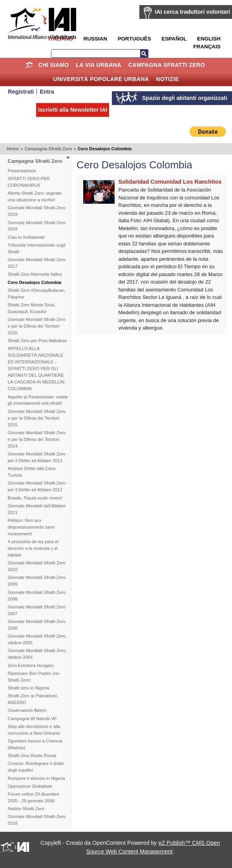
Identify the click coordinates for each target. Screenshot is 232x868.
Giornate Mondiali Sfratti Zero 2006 (37, 625)
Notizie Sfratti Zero (26, 809)
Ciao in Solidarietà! (26, 237)
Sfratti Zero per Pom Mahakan (37, 341)
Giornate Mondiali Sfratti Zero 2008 (37, 596)
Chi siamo (53, 65)
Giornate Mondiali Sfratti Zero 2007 (37, 610)
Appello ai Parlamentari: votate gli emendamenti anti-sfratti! (38, 400)
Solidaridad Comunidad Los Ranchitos (170, 182)
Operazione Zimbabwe (30, 786)
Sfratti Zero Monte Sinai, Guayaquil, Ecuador (32, 308)
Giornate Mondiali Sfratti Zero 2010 (37, 566)
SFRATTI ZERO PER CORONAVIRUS (29, 182)
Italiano (60, 39)
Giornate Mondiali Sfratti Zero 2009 (37, 581)
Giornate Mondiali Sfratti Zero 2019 (37, 211)
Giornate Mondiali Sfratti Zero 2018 (37, 226)
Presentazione (22, 171)
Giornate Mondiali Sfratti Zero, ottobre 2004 (37, 654)
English (209, 39)
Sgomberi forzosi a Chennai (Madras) (35, 744)
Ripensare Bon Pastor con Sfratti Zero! (34, 677)
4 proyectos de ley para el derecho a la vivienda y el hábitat (33, 548)
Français (207, 47)
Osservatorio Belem (27, 710)
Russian (95, 39)
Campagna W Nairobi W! (32, 719)
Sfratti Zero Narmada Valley (35, 274)
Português (134, 39)
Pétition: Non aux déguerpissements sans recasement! (31, 527)
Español (174, 39)
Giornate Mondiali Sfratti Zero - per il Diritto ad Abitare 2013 (38, 457)
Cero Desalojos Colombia (35, 282)
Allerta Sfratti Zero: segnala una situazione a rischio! (35, 196)
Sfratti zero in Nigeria (28, 688)
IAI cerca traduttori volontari (193, 12)
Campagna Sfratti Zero (167, 65)
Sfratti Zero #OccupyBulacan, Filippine (37, 294)
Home (29, 65)
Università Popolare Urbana (101, 79)
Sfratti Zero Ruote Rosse (32, 756)
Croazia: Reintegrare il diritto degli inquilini (36, 767)
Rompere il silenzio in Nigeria (37, 778)
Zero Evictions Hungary (31, 665)
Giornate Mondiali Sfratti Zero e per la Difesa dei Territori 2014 (37, 439)
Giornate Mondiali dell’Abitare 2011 (37, 509)
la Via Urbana (98, 65)
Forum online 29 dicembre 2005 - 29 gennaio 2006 (34, 797)
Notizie (167, 79)
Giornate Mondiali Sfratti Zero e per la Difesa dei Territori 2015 (37, 418)
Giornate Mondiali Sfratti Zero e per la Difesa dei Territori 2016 (37, 326)
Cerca (144, 53)
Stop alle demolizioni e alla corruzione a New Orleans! (34, 730)
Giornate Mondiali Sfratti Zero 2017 (37, 263)
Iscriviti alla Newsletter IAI (73, 110)
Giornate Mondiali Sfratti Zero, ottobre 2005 (37, 639)
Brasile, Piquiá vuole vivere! (35, 498)
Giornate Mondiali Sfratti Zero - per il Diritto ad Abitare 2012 (38, 486)
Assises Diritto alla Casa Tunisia (32, 472)
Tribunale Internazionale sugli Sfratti (37, 248)
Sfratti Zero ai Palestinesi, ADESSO (33, 699)
